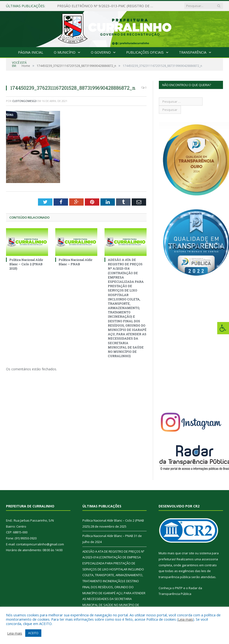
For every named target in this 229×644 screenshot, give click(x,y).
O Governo (101, 52)
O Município (65, 52)
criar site (188, 553)
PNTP (179, 588)
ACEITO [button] (33, 633)
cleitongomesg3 (24, 101)
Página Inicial (31, 52)
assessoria (210, 559)
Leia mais (186, 619)
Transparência (192, 52)
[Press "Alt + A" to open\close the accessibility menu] (223, 328)
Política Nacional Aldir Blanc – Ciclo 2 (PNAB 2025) (26, 264)
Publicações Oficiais (145, 52)
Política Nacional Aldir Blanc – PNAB (76, 262)
